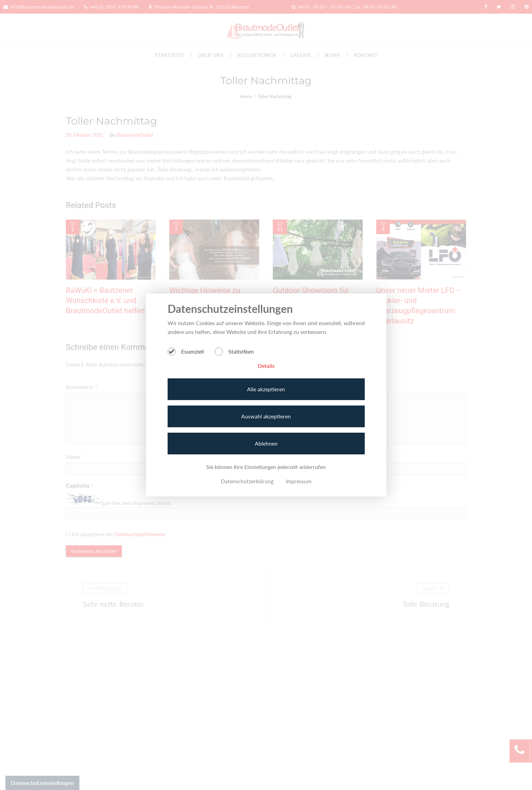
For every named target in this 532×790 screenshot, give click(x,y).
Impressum (299, 481)
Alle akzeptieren (266, 389)
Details (266, 366)
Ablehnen (266, 443)
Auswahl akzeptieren (266, 416)
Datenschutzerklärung (247, 481)
